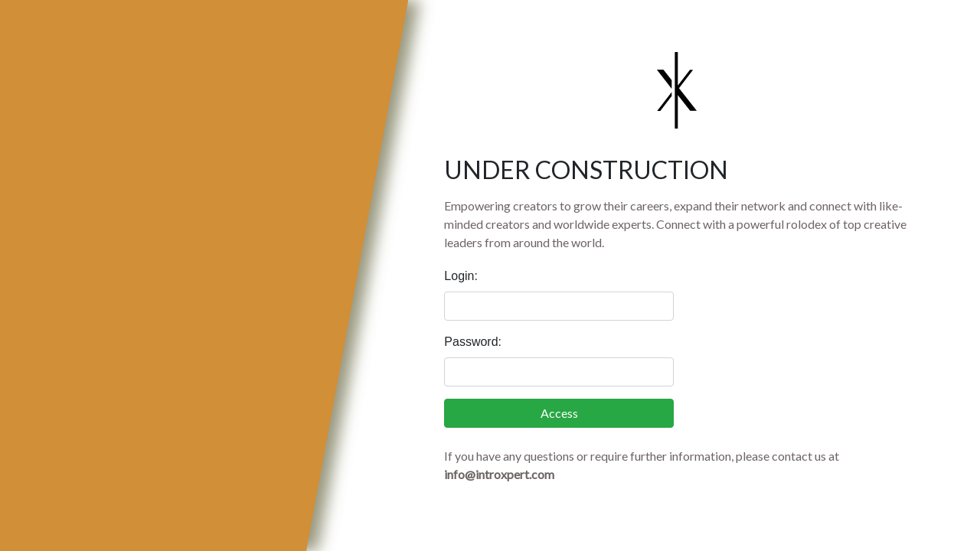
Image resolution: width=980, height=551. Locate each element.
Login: (461, 276)
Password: (473, 342)
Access (559, 413)
